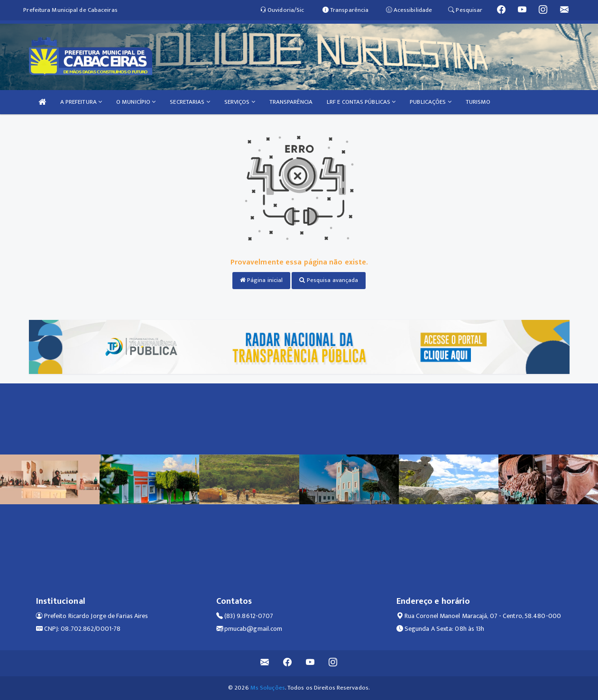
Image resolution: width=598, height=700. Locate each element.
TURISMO (478, 102)
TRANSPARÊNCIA (291, 102)
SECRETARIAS (190, 102)
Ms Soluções (268, 688)
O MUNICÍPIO (136, 102)
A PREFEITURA (81, 102)
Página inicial (262, 280)
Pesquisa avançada (329, 280)
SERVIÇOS (240, 102)
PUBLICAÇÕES (430, 102)
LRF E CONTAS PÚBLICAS (361, 102)
